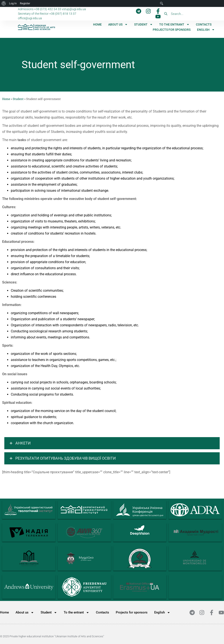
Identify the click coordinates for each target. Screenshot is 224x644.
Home (97, 24)
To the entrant (174, 24)
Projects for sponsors (172, 30)
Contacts (204, 24)
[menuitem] (206, 30)
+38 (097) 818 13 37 (63, 14)
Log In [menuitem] (13, 3)
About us (118, 24)
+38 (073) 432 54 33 (48, 9)
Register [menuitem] (25, 3)
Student (143, 24)
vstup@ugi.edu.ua (74, 9)
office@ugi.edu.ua (30, 18)
